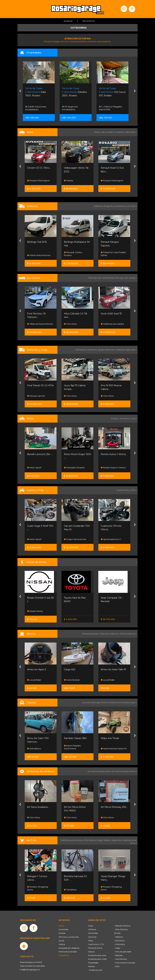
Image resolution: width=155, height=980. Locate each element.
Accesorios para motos (123, 771)
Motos (91, 941)
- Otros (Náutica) (121, 929)
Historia (62, 944)
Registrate (89, 21)
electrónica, (77, 840)
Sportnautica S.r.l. (111, 539)
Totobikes (70, 890)
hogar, (100, 840)
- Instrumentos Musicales (125, 963)
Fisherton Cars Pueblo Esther (113, 254)
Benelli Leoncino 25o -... (40, 454)
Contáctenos (64, 955)
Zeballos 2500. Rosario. (76, 92)
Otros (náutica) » (128, 634)
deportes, (117, 840)
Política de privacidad (68, 952)
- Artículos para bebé (123, 952)
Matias (68, 180)
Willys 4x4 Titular (110, 738)
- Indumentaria (120, 959)
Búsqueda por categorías (69, 948)
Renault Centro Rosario (73, 254)
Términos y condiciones (69, 937)
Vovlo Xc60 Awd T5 (111, 314)
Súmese (62, 933)
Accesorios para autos (97, 955)
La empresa (63, 929)
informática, (90, 840)
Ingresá (68, 21)
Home (61, 926)
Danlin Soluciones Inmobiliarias (38, 108)
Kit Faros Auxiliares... (38, 807)
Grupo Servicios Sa (75, 539)
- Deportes (118, 955)
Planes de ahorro (95, 948)
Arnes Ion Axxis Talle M (113, 669)
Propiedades (93, 963)
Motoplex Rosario (74, 468)
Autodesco (34, 749)
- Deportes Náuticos (122, 926)
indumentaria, (130, 840)
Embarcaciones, (91, 634)
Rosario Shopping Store (38, 888)
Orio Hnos (70, 324)
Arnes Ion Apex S (37, 669)
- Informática (119, 944)
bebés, (108, 840)
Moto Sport (34, 468)
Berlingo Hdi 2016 (37, 242)
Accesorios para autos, (100, 771)
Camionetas (93, 933)
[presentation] (20, 91)
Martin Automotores (39, 255)
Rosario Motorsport (38, 180)
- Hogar (117, 948)
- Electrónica (119, 941)
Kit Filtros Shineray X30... (114, 807)
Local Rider (34, 680)
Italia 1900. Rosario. (37, 92)
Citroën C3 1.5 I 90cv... (39, 168)
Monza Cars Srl (36, 396)
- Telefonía (118, 937)
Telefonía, (66, 840)
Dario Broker (72, 680)
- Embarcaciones (95, 970)
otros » (133, 843)
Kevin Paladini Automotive (72, 747)
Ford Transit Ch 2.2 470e (40, 385)
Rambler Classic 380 (75, 738)
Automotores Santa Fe (114, 749)
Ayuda (61, 941)
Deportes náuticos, (110, 634)
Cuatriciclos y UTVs (96, 944)
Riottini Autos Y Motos (113, 454)
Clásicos (91, 952)
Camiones (92, 937)
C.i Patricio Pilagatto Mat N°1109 (112, 108)
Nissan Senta (35, 611)
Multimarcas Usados (112, 324)
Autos (90, 926)
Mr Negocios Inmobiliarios (72, 108)
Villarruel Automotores (40, 324)
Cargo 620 (70, 669)
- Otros (117, 966)
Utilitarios (92, 929)
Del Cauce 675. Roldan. (114, 92)
